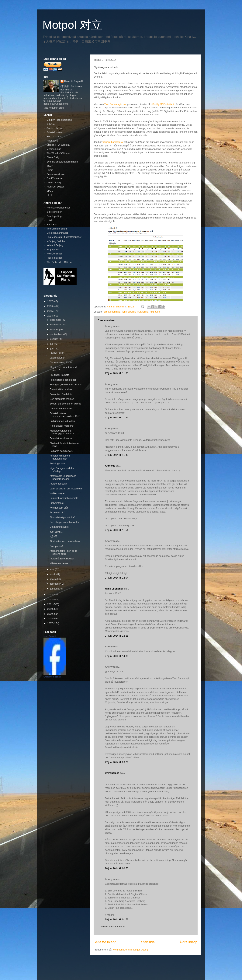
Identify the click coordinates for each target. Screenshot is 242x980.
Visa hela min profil (54, 108)
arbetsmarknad (112, 312)
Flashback (52, 141)
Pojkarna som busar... (61, 451)
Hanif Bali (52, 224)
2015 (50, 311)
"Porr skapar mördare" (62, 426)
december (56, 320)
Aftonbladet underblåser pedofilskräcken (63, 477)
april (53, 574)
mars (53, 579)
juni (53, 349)
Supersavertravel (56, 174)
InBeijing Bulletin (56, 241)
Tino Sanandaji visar (115, 104)
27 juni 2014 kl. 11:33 (117, 373)
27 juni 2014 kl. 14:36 (117, 656)
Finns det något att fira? (62, 517)
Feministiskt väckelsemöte (64, 498)
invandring (143, 312)
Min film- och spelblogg (59, 120)
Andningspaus (57, 463)
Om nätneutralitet (59, 527)
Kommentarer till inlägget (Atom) (130, 950)
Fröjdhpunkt (53, 249)
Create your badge (52, 677)
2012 (50, 599)
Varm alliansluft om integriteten (66, 489)
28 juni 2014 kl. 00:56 (117, 868)
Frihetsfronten (54, 132)
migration (155, 312)
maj (53, 569)
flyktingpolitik (129, 312)
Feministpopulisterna (61, 438)
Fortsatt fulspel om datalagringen (60, 457)
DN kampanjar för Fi (60, 362)
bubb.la (51, 124)
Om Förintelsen (55, 178)
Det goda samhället (57, 233)
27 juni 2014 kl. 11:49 (117, 455)
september (56, 334)
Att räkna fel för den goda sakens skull (63, 552)
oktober (55, 329)
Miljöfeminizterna (59, 563)
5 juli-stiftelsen (54, 212)
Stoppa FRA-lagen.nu (58, 145)
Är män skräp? (58, 512)
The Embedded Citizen (59, 262)
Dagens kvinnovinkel (61, 409)
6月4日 (53, 536)
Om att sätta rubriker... (62, 389)
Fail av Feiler (57, 353)
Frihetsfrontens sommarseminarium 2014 (65, 415)
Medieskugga (54, 149)
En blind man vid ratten (62, 421)
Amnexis (110, 466)
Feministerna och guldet (63, 380)
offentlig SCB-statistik (163, 104)
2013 (50, 595)
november (56, 325)
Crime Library (54, 182)
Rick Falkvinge (55, 258)
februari (55, 584)
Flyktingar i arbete (59, 375)
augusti (55, 339)
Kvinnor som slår (59, 508)
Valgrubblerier (57, 358)
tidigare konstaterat (113, 142)
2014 (50, 316)
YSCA (50, 166)
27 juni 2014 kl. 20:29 (117, 762)
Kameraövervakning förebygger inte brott (62, 432)
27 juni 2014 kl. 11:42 (117, 417)
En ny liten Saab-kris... (62, 394)
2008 (50, 619)
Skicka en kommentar (113, 927)
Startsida (148, 942)
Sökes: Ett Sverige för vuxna (65, 404)
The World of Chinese (58, 153)
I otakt (50, 220)
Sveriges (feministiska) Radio (65, 385)
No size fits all (54, 254)
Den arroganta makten (62, 399)
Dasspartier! (56, 546)
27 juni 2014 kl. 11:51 (117, 530)
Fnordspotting (54, 216)
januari (54, 589)
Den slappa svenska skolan (64, 522)
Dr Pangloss (112, 773)
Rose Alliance (54, 136)
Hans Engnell (50, 636)
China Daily (53, 157)
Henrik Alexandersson (58, 208)
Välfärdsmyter (57, 493)
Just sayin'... (56, 532)
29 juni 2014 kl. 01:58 (117, 919)
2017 (50, 301)
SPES (50, 191)
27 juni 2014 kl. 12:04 (117, 578)
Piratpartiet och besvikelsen (65, 541)
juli (52, 344)
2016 (50, 306)
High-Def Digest (55, 187)
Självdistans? (57, 503)
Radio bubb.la (54, 128)
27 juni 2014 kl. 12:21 (117, 636)
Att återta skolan (58, 484)
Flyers (50, 170)
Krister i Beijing (55, 245)
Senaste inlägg (105, 942)
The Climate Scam (57, 229)
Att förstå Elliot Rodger (62, 559)
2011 (50, 604)
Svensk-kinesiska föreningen (62, 162)
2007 (50, 623)
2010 (50, 609)
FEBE (50, 195)
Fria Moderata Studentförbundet (64, 237)
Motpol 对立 (73, 25)
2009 (50, 614)
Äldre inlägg (188, 942)
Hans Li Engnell (114, 589)
